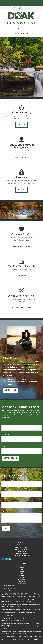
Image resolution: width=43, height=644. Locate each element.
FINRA (19, 621)
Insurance (21, 572)
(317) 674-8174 (21, 33)
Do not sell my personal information (26, 613)
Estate (22, 570)
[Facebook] (24, 29)
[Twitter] (18, 29)
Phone (4, 500)
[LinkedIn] (21, 29)
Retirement (21, 566)
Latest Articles (21, 580)
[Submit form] (10, 458)
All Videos (21, 582)
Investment (21, 568)
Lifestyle (21, 578)
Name (4, 479)
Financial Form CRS (9, 585)
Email (3, 446)
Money (21, 576)
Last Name (5, 435)
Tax (22, 574)
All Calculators (21, 584)
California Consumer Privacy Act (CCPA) (11, 611)
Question (5, 511)
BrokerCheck (36, 590)
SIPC (23, 621)
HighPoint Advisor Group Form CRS (10, 588)
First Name (5, 423)
